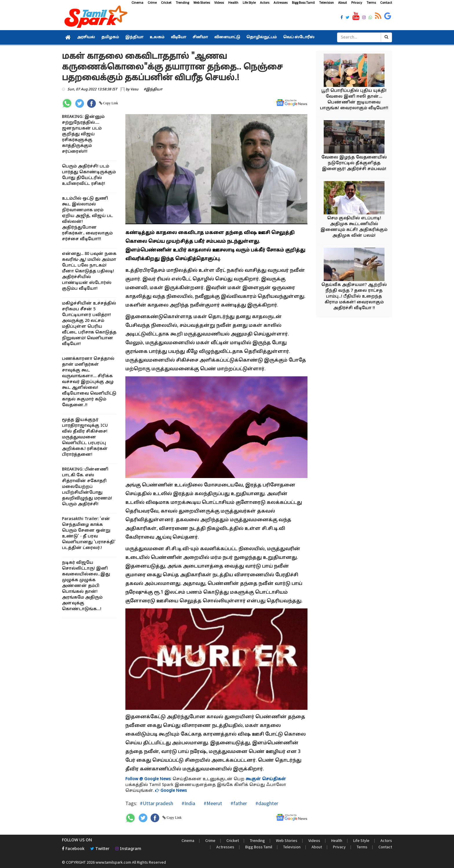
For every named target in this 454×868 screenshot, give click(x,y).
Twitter (100, 849)
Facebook (73, 849)
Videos (219, 2)
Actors (265, 2)
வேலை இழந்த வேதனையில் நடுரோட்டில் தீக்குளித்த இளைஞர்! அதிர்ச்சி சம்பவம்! (354, 163)
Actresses (281, 2)
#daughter (266, 803)
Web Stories (202, 2)
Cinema (137, 2)
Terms (371, 2)
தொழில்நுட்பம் (262, 37)
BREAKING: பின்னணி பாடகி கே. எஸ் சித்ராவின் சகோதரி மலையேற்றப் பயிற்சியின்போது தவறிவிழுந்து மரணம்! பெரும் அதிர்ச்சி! (87, 487)
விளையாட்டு (227, 37)
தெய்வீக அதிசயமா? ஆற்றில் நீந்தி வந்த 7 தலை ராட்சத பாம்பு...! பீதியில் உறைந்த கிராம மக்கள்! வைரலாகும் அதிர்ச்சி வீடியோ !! (354, 297)
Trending (182, 2)
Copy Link (110, 103)
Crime (152, 2)
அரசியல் (86, 37)
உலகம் (157, 37)
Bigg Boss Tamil (303, 2)
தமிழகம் (110, 37)
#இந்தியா (153, 90)
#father (238, 803)
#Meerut (212, 803)
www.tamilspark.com (113, 862)
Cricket (166, 2)
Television (326, 2)
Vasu (134, 90)
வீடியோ (179, 37)
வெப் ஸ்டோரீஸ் (299, 37)
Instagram (128, 849)
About (343, 2)
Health (233, 2)
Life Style (249, 2)
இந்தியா (134, 37)
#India (188, 803)
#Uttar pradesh (156, 803)
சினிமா (200, 37)
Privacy (357, 2)
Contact (386, 2)
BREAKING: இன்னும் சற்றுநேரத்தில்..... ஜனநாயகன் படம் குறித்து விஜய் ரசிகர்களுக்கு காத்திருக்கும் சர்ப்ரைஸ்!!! (83, 134)
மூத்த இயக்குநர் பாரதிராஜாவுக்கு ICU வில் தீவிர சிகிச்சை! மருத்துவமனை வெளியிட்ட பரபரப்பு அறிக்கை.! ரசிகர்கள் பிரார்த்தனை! (85, 437)
